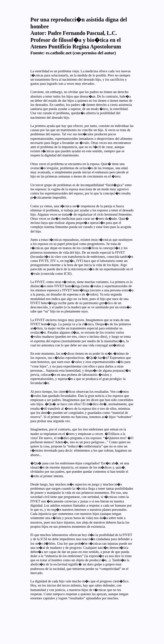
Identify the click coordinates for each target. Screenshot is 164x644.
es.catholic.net (59, 53)
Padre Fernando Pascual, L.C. (82, 33)
